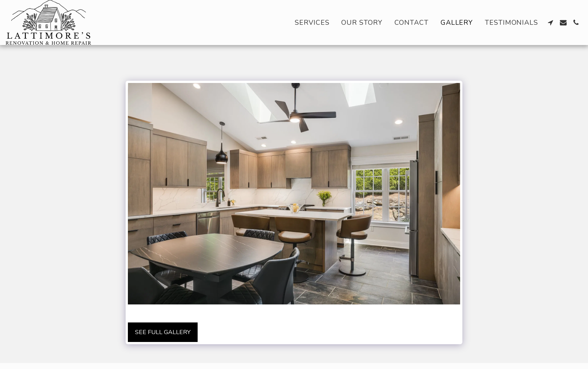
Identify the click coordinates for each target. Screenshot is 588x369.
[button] (550, 23)
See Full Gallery (163, 332)
